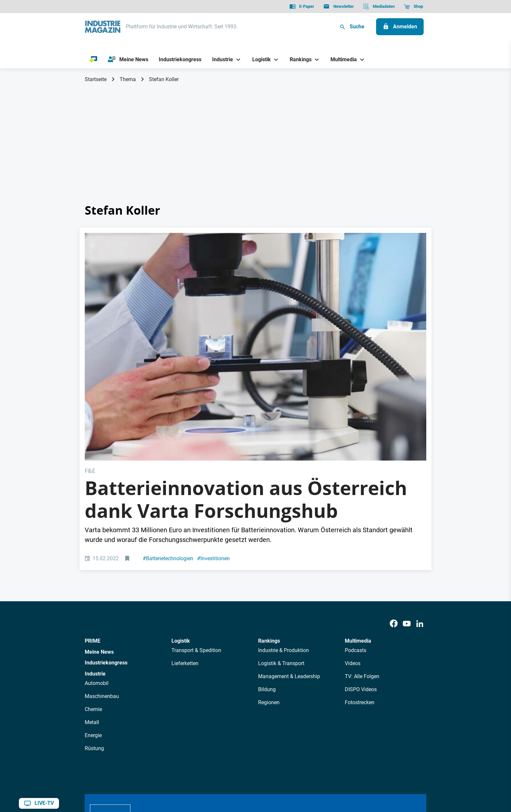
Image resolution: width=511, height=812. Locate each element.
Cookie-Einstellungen (218, 774)
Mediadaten (277, 716)
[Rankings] (298, 59)
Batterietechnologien (168, 445)
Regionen (269, 588)
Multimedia (358, 527)
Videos (353, 549)
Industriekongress (106, 549)
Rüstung (94, 634)
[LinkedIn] (420, 510)
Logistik (181, 527)
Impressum (152, 774)
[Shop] (413, 7)
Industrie (95, 560)
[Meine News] (128, 60)
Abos (232, 716)
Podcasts (356, 536)
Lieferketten (185, 549)
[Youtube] (407, 510)
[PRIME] (93, 60)
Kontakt (179, 774)
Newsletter (209, 716)
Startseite (96, 79)
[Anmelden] (400, 27)
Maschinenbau (102, 582)
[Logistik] (259, 59)
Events (250, 716)
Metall (92, 608)
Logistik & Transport (281, 549)
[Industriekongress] (180, 59)
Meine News (99, 538)
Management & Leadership (289, 562)
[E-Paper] (302, 7)
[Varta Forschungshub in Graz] (255, 290)
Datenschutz (104, 774)
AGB (129, 774)
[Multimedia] (341, 59)
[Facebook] (394, 510)
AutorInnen (179, 716)
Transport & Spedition (196, 536)
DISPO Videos (361, 575)
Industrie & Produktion (284, 536)
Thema (128, 79)
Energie (93, 621)
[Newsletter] (338, 7)
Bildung (267, 575)
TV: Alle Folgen (362, 562)
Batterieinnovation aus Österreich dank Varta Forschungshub (246, 386)
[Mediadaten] (379, 7)
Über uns (151, 716)
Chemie (93, 595)
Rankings (269, 527)
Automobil (97, 569)
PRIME (93, 527)
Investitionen (213, 445)
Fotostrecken (360, 588)
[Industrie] (220, 59)
